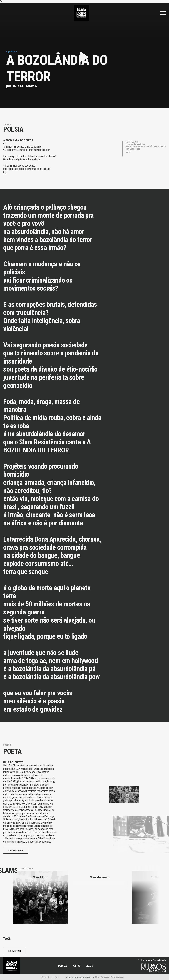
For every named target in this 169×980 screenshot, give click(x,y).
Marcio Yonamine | (103, 977)
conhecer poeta (16, 850)
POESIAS (63, 966)
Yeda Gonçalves (117, 977)
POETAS (76, 966)
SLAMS (89, 966)
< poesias (11, 51)
